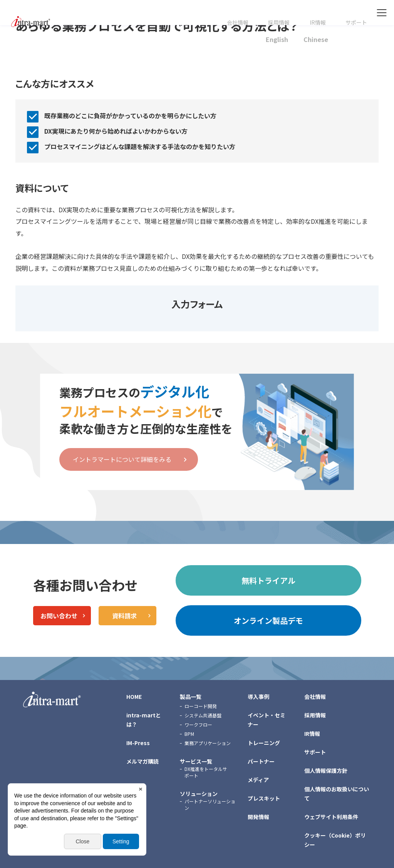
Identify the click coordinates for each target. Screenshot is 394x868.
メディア (258, 780)
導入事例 (258, 697)
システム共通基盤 (203, 715)
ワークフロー (198, 724)
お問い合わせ (59, 616)
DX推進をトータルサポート (206, 772)
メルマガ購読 (143, 761)
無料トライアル (268, 580)
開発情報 (258, 817)
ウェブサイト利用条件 (331, 817)
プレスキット (264, 798)
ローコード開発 (201, 706)
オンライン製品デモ (268, 620)
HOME (134, 697)
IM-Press (138, 743)
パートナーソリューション (210, 804)
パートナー (261, 761)
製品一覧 (191, 697)
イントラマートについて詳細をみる (122, 459)
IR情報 (318, 23)
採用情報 (279, 23)
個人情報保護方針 (326, 771)
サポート (356, 23)
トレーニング (264, 743)
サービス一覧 (196, 761)
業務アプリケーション (208, 743)
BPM (189, 734)
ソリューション (199, 794)
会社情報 (238, 23)
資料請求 (124, 616)
